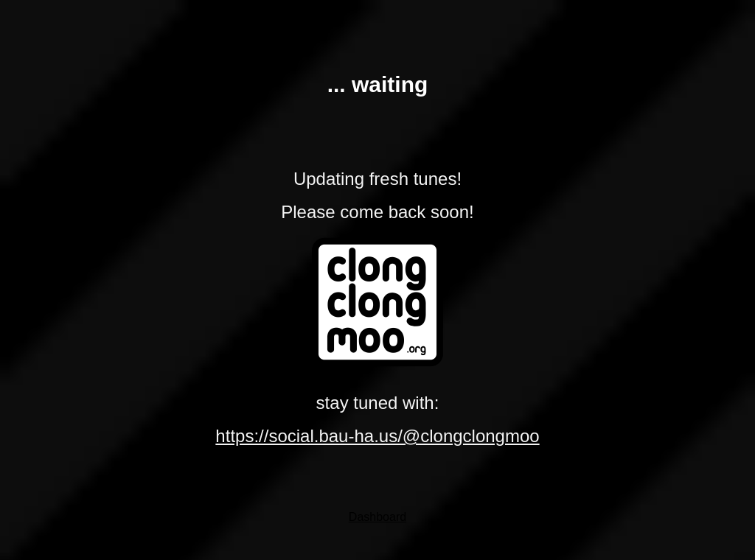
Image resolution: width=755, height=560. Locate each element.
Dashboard (377, 517)
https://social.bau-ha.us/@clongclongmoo (377, 436)
